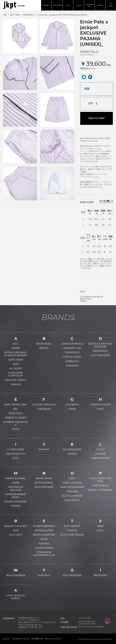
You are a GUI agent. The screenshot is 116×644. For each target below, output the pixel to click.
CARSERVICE (72, 352)
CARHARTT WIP (72, 348)
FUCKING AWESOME (44, 405)
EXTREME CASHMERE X (16, 423)
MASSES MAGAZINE (16, 501)
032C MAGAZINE (72, 575)
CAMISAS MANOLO (72, 344)
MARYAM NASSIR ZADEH (16, 496)
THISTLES (72, 530)
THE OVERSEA (72, 526)
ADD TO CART (96, 118)
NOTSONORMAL (44, 483)
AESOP (16, 348)
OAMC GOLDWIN (72, 483)
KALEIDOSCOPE (72, 449)
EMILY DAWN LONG (16, 405)
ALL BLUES (16, 368)
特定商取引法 (37, 639)
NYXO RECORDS (44, 487)
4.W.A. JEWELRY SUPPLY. (16, 597)
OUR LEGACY (72, 500)
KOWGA (72, 454)
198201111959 (100, 575)
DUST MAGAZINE (100, 355)
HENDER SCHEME (100, 405)
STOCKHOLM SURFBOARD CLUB (44, 554)
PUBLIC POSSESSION (100, 490)
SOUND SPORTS (44, 548)
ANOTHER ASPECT (16, 380)
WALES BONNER (16, 575)
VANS (100, 526)
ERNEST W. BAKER (16, 418)
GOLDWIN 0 (72, 405)
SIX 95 (44, 539)
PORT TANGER (100, 486)
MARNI (16, 483)
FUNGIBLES (44, 409)
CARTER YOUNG (72, 357)
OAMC (72, 478)
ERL (16, 409)
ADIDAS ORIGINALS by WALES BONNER (16, 354)
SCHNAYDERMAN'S (44, 526)
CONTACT (100, 5)
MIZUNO (16, 506)
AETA (16, 364)
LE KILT (100, 449)
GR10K (72, 409)
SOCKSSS (44, 543)
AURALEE (16, 384)
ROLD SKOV (16, 535)
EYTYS (16, 429)
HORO (100, 409)
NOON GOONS (44, 478)
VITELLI (100, 530)
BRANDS (46, 5)
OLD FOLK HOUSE (72, 496)
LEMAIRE (100, 454)
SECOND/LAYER (44, 530)
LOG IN (79, 5)
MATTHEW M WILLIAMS (16, 488)
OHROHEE (72, 491)
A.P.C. (16, 344)
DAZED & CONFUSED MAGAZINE (100, 345)
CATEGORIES (57, 5)
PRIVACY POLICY (53, 639)
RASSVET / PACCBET (16, 526)
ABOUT (7, 639)
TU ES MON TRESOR (72, 535)
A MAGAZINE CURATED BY (16, 374)
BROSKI (44, 348)
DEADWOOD (100, 351)
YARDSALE (44, 575)
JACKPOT (44, 449)
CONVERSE (72, 366)
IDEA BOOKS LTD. (16, 454)
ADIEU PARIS (16, 360)
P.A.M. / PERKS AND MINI (100, 480)
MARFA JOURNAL (16, 478)
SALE (68, 5)
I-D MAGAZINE (16, 449)
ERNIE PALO (89, 52)
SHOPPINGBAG (89, 5)
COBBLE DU (72, 361)
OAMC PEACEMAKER (72, 487)
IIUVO (16, 458)
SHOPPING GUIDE (21, 639)
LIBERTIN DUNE (100, 458)
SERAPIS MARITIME (44, 535)
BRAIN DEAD (44, 344)
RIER (16, 530)
